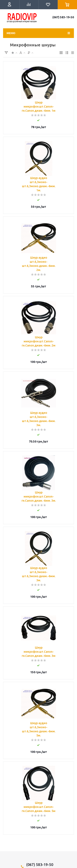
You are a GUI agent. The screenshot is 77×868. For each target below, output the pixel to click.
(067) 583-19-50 (63, 17)
